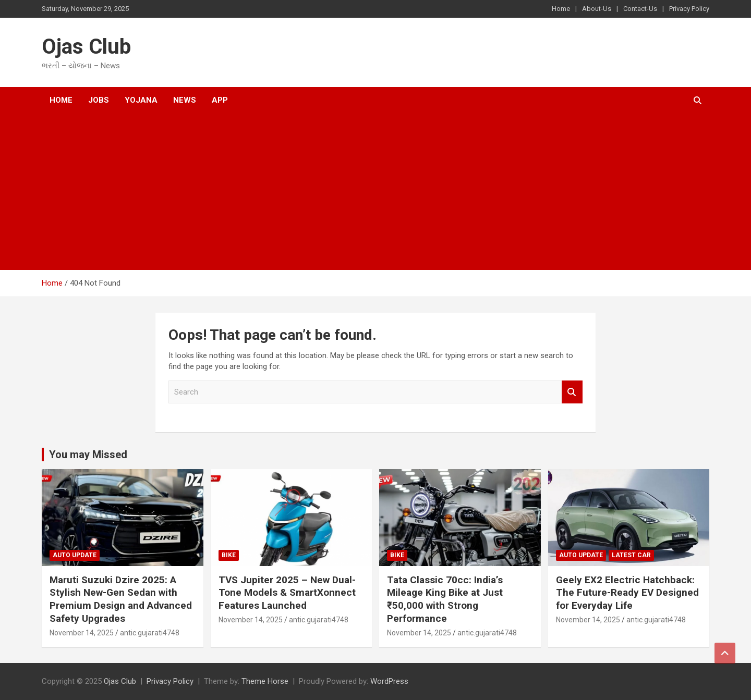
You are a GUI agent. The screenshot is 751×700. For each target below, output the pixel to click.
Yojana (141, 100)
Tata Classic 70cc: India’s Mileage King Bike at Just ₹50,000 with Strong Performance (445, 599)
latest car (631, 555)
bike (229, 555)
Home (561, 9)
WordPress (389, 681)
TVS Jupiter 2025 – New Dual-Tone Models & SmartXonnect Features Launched (287, 593)
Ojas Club (86, 47)
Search (572, 392)
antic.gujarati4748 (150, 633)
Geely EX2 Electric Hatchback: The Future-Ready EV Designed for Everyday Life (627, 593)
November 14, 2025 (82, 633)
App (220, 100)
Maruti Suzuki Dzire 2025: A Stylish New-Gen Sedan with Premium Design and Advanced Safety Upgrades (121, 599)
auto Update (75, 555)
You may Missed (88, 455)
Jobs (99, 100)
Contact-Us (640, 9)
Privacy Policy (689, 9)
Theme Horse (265, 681)
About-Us (597, 9)
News (185, 100)
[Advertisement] (361, 192)
